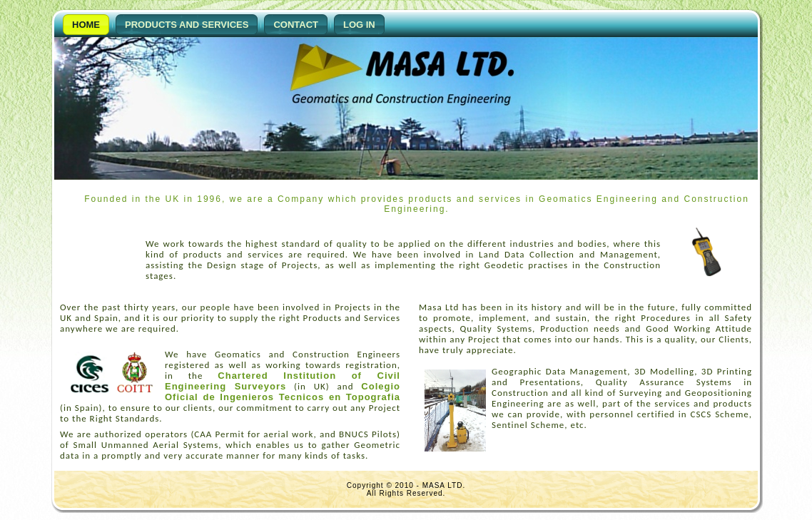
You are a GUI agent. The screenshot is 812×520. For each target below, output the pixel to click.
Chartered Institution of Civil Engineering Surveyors (283, 381)
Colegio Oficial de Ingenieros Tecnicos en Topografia (283, 392)
